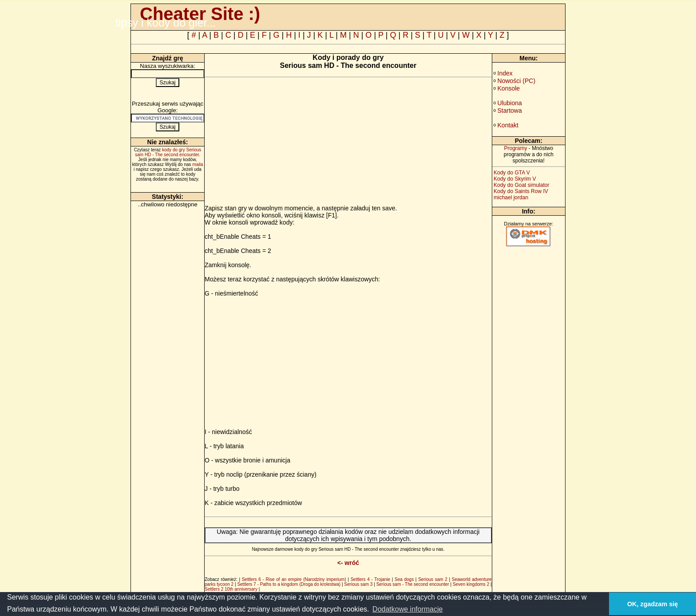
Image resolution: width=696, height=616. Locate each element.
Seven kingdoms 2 (471, 584)
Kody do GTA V (512, 173)
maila (198, 164)
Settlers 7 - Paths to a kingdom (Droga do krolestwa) (289, 584)
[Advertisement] (279, 142)
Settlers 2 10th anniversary (231, 589)
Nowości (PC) (517, 81)
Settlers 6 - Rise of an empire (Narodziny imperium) (294, 579)
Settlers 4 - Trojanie (370, 579)
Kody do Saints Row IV (521, 191)
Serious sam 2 (433, 579)
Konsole (509, 88)
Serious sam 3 (358, 584)
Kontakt (508, 125)
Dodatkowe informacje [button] (407, 609)
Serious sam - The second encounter (413, 584)
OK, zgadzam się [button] (652, 604)
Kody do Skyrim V (515, 179)
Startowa (510, 111)
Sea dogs (404, 579)
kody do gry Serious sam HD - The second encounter (168, 152)
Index (505, 73)
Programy (515, 148)
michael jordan (511, 197)
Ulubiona (510, 103)
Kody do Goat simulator (521, 185)
